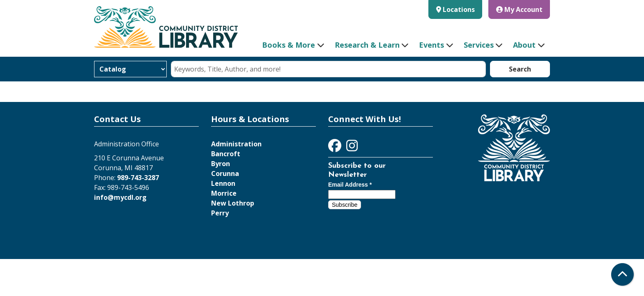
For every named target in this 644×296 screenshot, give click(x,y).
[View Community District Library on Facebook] (336, 148)
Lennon (223, 183)
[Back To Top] (622, 274)
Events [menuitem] (431, 45)
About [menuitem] (524, 45)
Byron (221, 164)
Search (520, 69)
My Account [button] (519, 9)
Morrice (224, 193)
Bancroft (226, 154)
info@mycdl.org (120, 197)
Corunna (225, 173)
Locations (459, 9)
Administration (236, 144)
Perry (220, 213)
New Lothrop (233, 203)
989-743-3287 (138, 178)
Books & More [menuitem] (289, 45)
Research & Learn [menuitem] (367, 45)
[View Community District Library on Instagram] (352, 148)
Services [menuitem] (479, 45)
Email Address (350, 185)
